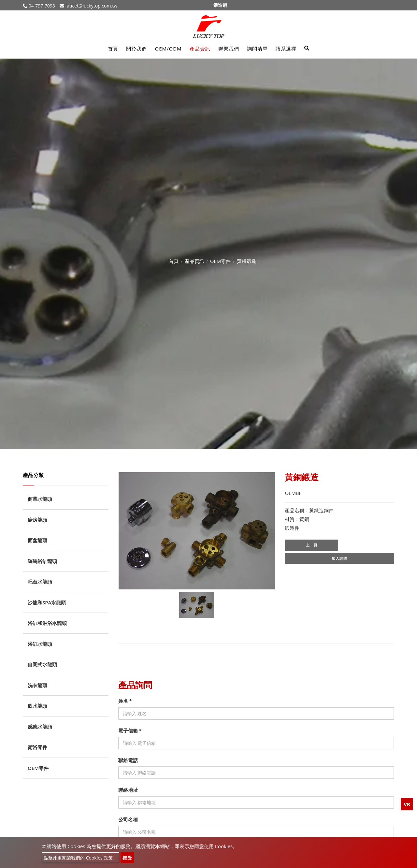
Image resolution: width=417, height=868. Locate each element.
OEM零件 (221, 261)
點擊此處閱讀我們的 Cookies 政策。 (80, 858)
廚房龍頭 (37, 520)
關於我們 (137, 49)
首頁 (113, 49)
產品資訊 (200, 49)
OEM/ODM (168, 49)
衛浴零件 (37, 747)
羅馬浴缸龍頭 (42, 561)
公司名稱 (128, 819)
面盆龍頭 (37, 540)
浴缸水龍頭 (40, 644)
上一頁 (312, 545)
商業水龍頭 (40, 499)
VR (407, 804)
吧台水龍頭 (40, 582)
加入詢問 (339, 559)
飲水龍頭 (37, 706)
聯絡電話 (128, 760)
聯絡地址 (128, 790)
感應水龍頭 (40, 727)
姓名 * (125, 701)
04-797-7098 (41, 6)
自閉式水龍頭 (42, 664)
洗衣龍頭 (37, 685)
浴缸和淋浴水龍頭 (47, 623)
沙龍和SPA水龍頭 (47, 602)
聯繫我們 (229, 49)
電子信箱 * (130, 731)
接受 (127, 858)
